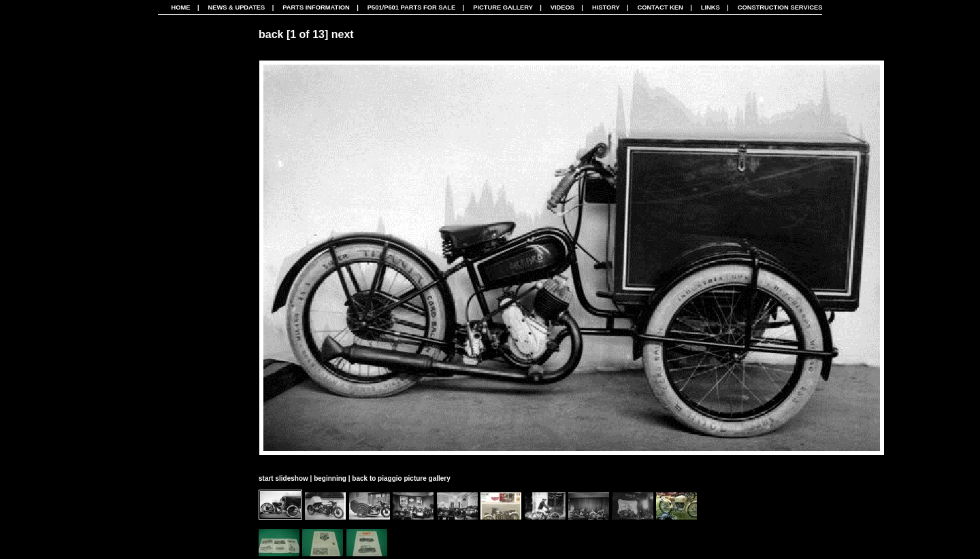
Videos (562, 7)
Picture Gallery (503, 7)
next (343, 34)
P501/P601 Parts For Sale (411, 7)
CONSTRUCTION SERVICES (780, 7)
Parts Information (316, 7)
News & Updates (236, 7)
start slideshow (283, 478)
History (606, 7)
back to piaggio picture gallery (401, 478)
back (271, 34)
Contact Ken (660, 7)
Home (181, 7)
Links (710, 7)
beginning (330, 478)
